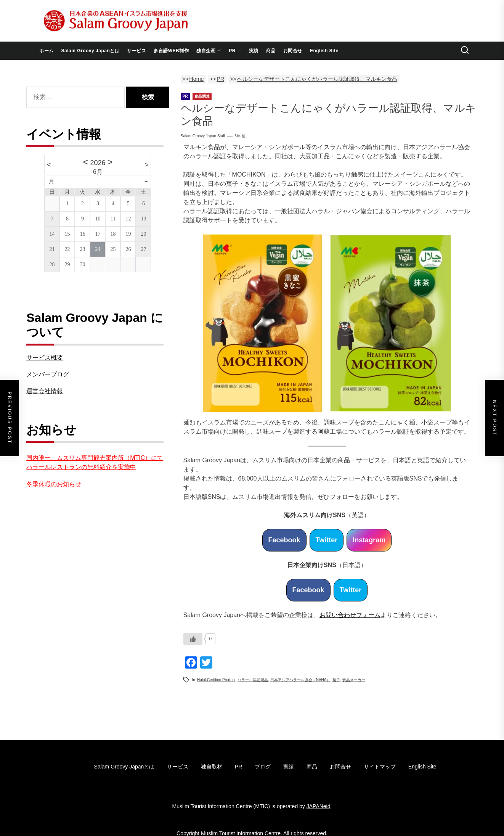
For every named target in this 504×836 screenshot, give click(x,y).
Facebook (284, 540)
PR (235, 51)
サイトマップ (380, 767)
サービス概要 (45, 358)
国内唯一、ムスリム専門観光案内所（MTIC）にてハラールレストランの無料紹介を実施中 (95, 462)
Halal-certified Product (216, 680)
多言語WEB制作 (171, 51)
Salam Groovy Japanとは (91, 51)
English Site (324, 51)
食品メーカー (354, 680)
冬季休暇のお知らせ (54, 484)
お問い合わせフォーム (350, 615)
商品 (271, 51)
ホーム (47, 51)
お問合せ (293, 51)
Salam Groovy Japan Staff (203, 136)
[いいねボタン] (193, 639)
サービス (136, 51)
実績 (254, 51)
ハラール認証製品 (253, 680)
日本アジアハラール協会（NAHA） (300, 680)
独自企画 (209, 51)
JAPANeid (319, 806)
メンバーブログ (48, 374)
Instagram (369, 540)
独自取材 (212, 767)
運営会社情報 (45, 391)
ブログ (263, 767)
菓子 (336, 680)
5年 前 (240, 136)
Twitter (327, 540)
